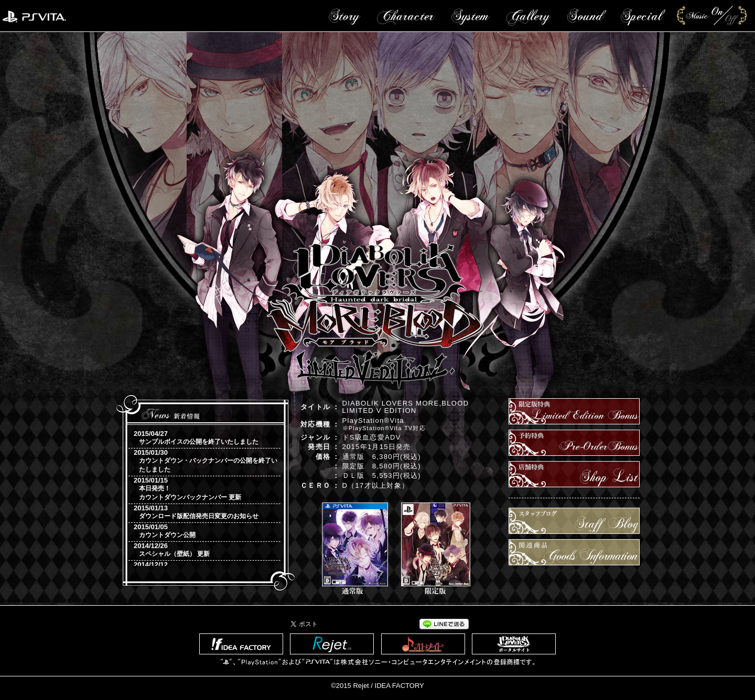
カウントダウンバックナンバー (183, 497)
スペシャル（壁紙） (167, 554)
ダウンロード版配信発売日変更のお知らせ (199, 516)
